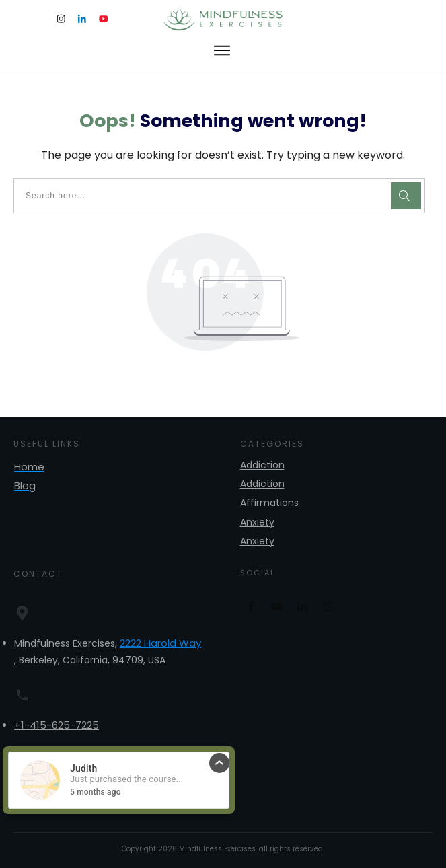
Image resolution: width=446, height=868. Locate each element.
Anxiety (257, 522)
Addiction (262, 465)
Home (29, 467)
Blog (25, 485)
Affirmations (269, 503)
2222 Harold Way (160, 643)
